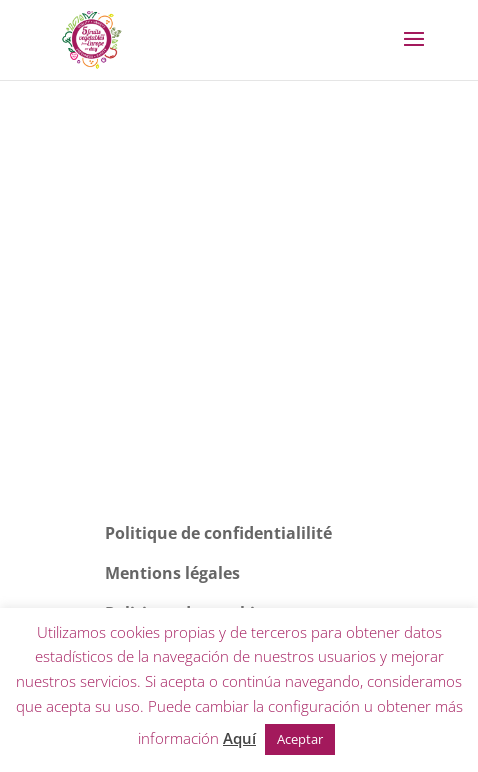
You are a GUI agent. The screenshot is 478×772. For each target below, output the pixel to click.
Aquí (239, 738)
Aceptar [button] (300, 739)
